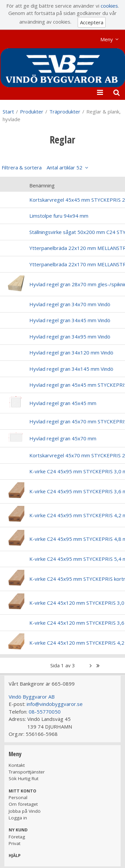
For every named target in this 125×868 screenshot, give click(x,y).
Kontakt (17, 765)
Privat (14, 843)
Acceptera (92, 22)
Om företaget (23, 804)
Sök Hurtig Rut (23, 778)
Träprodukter (65, 111)
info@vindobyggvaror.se (55, 704)
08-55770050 (45, 712)
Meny (107, 39)
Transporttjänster (27, 772)
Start (8, 111)
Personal (18, 797)
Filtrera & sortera (42, 167)
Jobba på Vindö (25, 811)
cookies (109, 6)
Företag (17, 837)
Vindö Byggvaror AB (32, 697)
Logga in (18, 818)
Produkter (32, 111)
